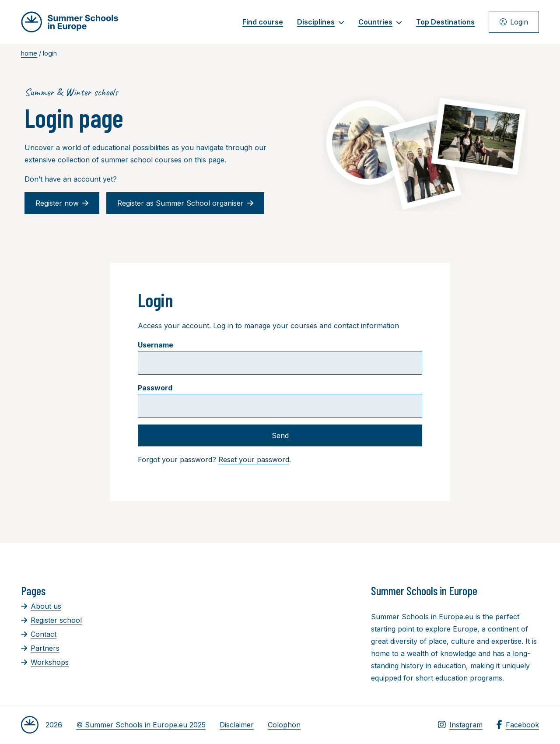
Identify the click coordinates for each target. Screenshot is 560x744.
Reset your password (254, 460)
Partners (40, 648)
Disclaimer (237, 725)
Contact (39, 634)
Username (156, 345)
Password (155, 388)
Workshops (45, 662)
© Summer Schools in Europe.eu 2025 (141, 725)
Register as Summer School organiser (185, 203)
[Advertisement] (283, 632)
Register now (62, 203)
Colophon (284, 725)
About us (41, 606)
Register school (51, 620)
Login (514, 22)
